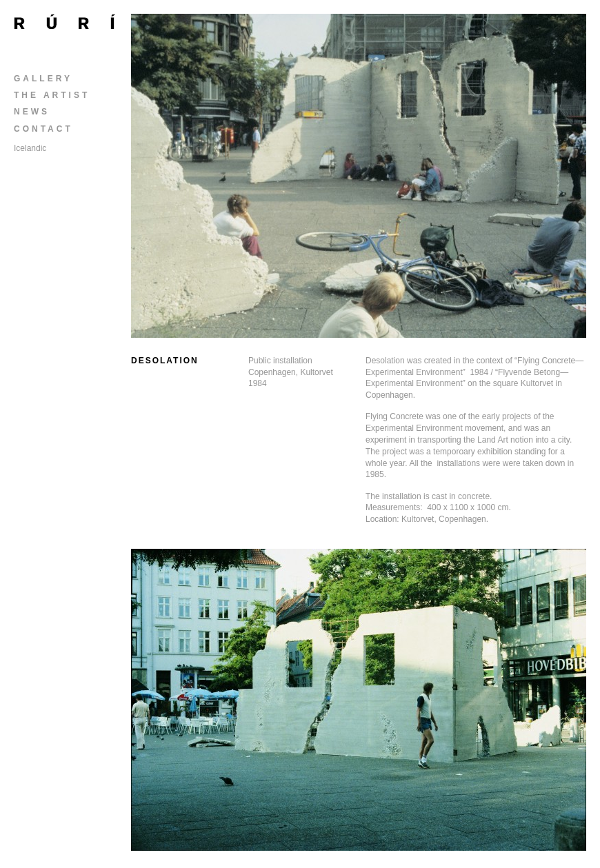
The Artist (52, 95)
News (32, 112)
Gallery (43, 79)
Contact (43, 129)
